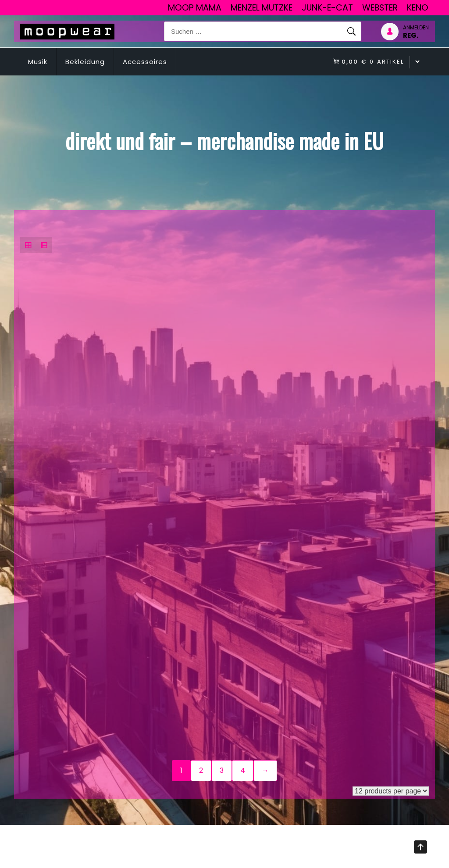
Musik (38, 62)
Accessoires (145, 62)
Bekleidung (85, 62)
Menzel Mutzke (262, 8)
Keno (418, 8)
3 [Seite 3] (222, 770)
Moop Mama (195, 8)
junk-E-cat (327, 8)
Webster (380, 8)
